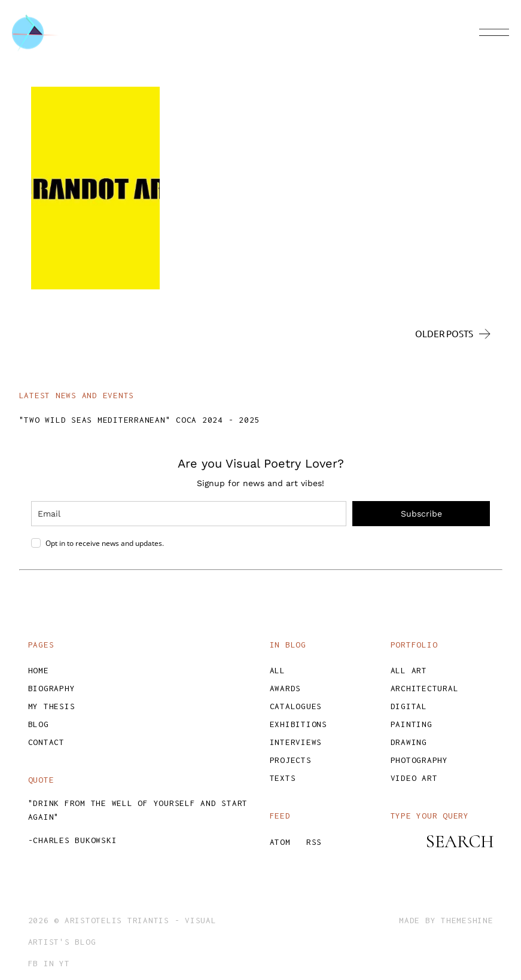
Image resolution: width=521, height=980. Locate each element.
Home (39, 670)
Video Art (414, 778)
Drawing (409, 742)
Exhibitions (298, 724)
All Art (409, 670)
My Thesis (52, 706)
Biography (52, 688)
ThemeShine (467, 920)
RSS (314, 842)
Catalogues (296, 706)
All (278, 670)
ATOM (280, 842)
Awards (286, 688)
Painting (412, 724)
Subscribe (421, 514)
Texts (283, 778)
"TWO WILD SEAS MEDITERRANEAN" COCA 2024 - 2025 (140, 420)
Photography (419, 760)
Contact (46, 742)
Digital (409, 706)
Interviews (296, 742)
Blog (39, 724)
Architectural (425, 688)
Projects (291, 760)
